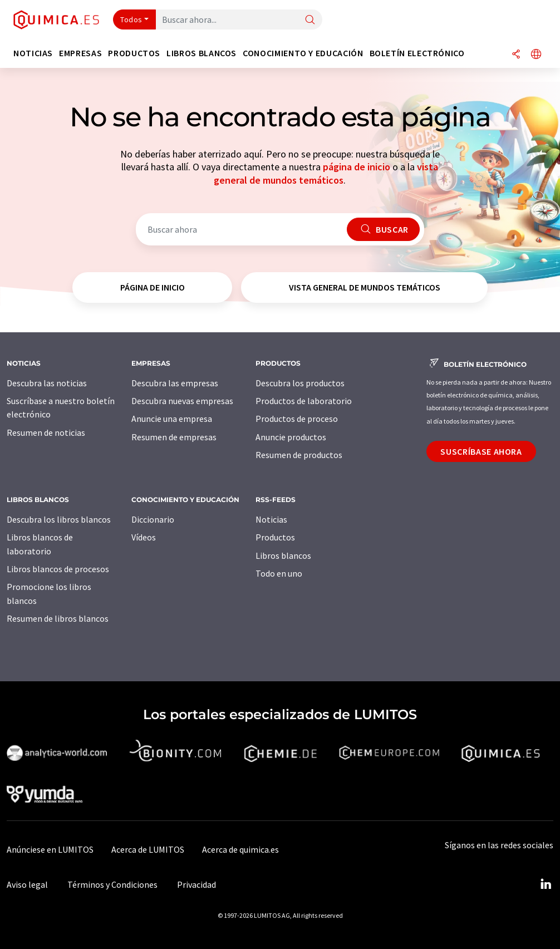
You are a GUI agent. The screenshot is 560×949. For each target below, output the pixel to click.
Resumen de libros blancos (58, 618)
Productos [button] (134, 53)
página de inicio (357, 167)
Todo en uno (279, 573)
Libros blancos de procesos (58, 569)
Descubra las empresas (175, 383)
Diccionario (153, 519)
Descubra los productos (300, 383)
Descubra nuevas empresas (182, 401)
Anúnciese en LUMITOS (50, 849)
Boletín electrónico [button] (417, 53)
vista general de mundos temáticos (326, 173)
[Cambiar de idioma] (536, 55)
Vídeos (144, 537)
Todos (131, 19)
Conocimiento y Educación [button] (303, 53)
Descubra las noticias (47, 383)
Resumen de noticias (46, 432)
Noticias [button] (33, 53)
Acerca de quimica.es (240, 849)
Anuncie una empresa (172, 419)
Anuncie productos (291, 437)
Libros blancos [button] (202, 53)
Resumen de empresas (174, 437)
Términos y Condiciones (112, 884)
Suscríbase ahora (481, 451)
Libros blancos (283, 555)
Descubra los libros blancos (59, 519)
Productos (275, 537)
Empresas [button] (80, 53)
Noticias (271, 519)
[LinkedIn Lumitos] (546, 884)
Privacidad (197, 884)
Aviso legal (27, 884)
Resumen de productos (299, 455)
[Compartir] (516, 55)
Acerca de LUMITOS (148, 849)
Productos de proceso (297, 419)
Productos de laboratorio (304, 401)
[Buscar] (310, 20)
